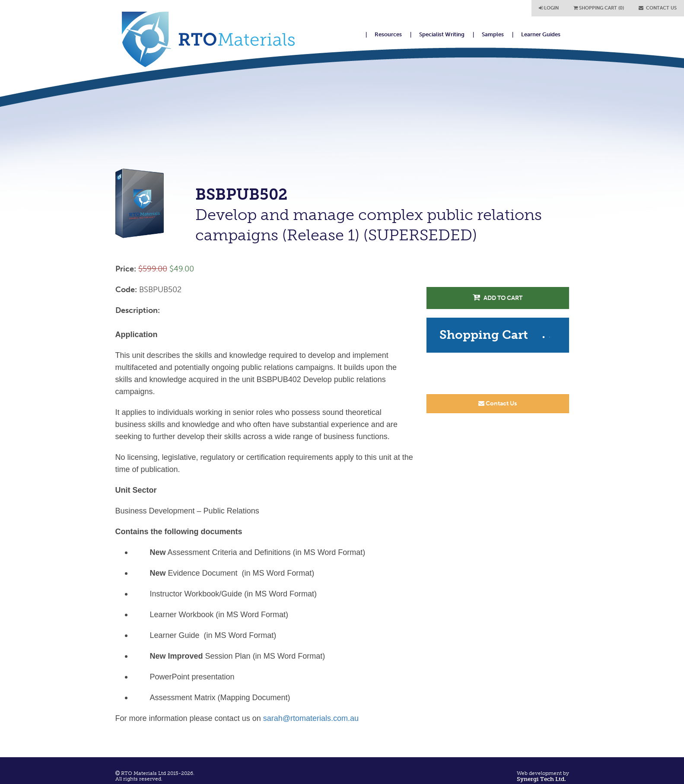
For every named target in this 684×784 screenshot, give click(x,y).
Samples (493, 34)
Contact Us (498, 403)
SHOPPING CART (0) (599, 8)
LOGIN (549, 8)
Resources (388, 34)
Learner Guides (541, 34)
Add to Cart (498, 298)
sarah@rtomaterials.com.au (311, 718)
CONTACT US (658, 8)
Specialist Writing (442, 34)
